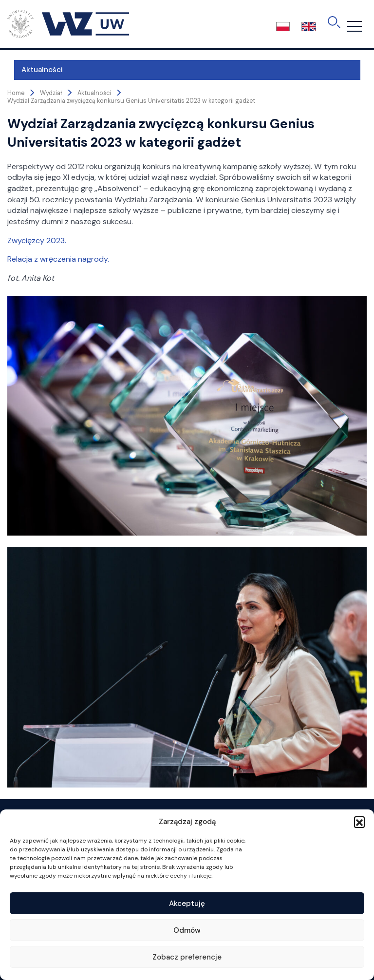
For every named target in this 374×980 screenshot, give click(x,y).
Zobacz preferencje (187, 957)
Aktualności (35, 70)
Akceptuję (187, 903)
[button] (359, 822)
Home (16, 93)
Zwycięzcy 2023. (37, 240)
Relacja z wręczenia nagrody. (58, 259)
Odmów (187, 930)
